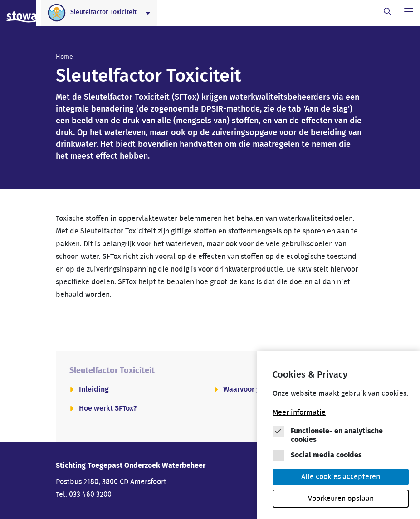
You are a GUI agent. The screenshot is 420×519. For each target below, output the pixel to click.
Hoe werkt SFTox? (108, 408)
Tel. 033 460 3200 (84, 495)
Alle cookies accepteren (341, 478)
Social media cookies (326, 456)
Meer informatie (299, 414)
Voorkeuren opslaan (341, 500)
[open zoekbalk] (387, 12)
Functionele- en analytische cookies (337, 437)
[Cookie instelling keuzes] (341, 439)
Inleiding (94, 389)
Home (64, 57)
